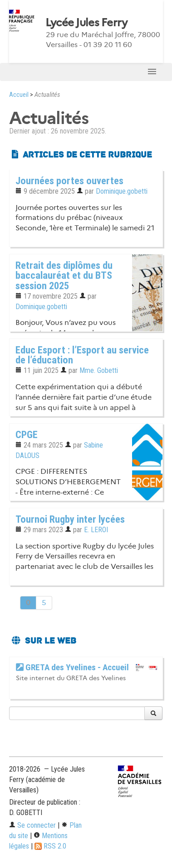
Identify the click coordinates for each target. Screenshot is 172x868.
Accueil (19, 95)
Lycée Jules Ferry (86, 23)
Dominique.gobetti (122, 191)
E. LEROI (96, 530)
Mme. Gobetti (99, 370)
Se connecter (32, 825)
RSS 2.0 (50, 846)
